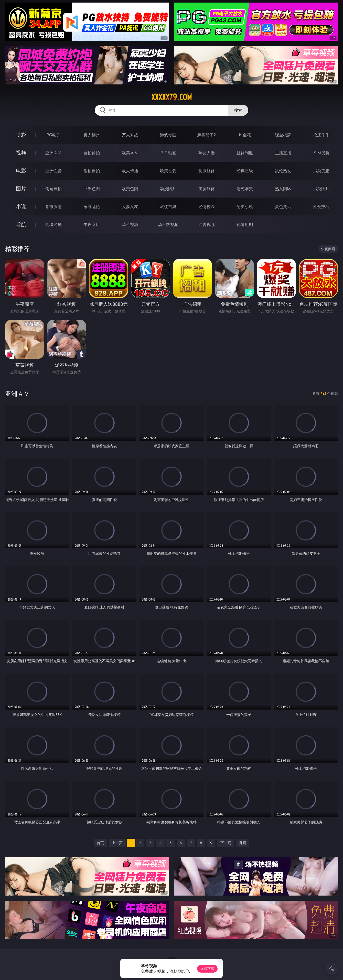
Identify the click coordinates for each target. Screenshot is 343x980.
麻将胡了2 (206, 135)
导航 (21, 224)
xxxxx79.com (172, 97)
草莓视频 (130, 224)
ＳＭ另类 (321, 153)
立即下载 (207, 969)
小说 (21, 206)
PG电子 (53, 135)
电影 (21, 171)
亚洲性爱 (53, 171)
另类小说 (245, 206)
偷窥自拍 (53, 189)
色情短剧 (245, 224)
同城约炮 (53, 224)
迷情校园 (207, 206)
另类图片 (321, 189)
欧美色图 (130, 189)
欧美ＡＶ (130, 153)
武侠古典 (168, 206)
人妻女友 (130, 206)
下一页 (226, 843)
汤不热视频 (168, 224)
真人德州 (92, 135)
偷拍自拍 (92, 171)
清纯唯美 (245, 189)
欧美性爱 (168, 171)
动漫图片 (168, 189)
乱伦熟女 (283, 171)
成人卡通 (130, 171)
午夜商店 (92, 224)
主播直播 (283, 153)
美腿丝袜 (207, 189)
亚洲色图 (92, 189)
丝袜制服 (245, 153)
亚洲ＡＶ (53, 153)
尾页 (243, 843)
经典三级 (245, 171)
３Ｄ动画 (168, 153)
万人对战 (130, 135)
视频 (21, 153)
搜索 (238, 110)
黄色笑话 (283, 206)
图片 (21, 188)
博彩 (21, 135)
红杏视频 (207, 224)
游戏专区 (168, 135)
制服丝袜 (207, 171)
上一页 (117, 843)
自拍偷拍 (92, 153)
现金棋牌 (283, 135)
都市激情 (53, 206)
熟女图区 (283, 189)
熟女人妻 (207, 153)
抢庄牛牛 (321, 135)
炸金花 (245, 135)
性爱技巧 (321, 206)
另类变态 (321, 171)
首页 (100, 843)
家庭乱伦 (92, 206)
